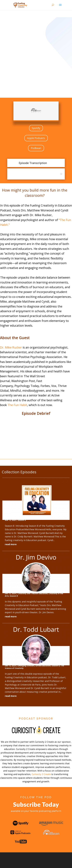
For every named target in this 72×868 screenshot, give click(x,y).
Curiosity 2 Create (41, 774)
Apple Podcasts (36, 138)
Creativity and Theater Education (33, 593)
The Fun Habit (17, 405)
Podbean (36, 148)
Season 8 (22, 520)
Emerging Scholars (26, 666)
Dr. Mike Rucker (11, 347)
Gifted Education (43, 666)
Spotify (36, 128)
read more (11, 544)
